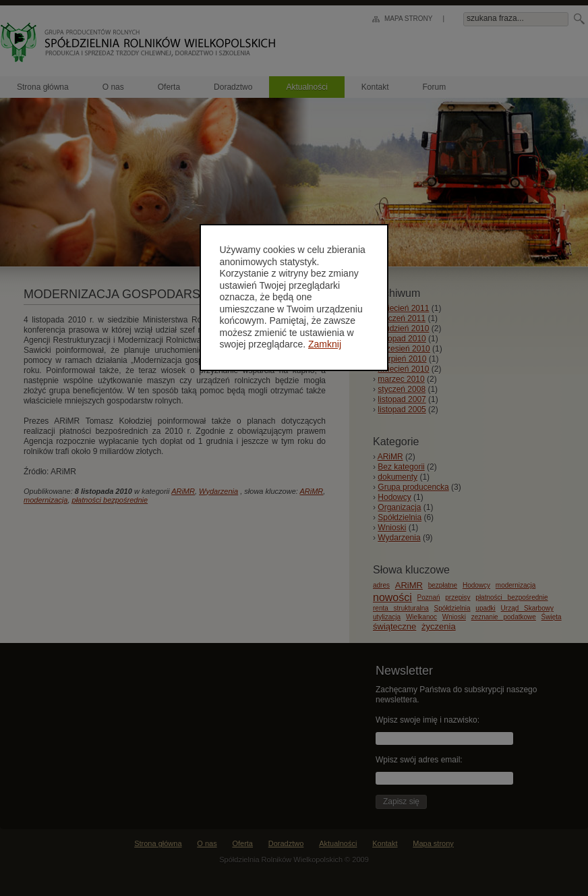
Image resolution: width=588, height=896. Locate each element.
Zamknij (325, 344)
